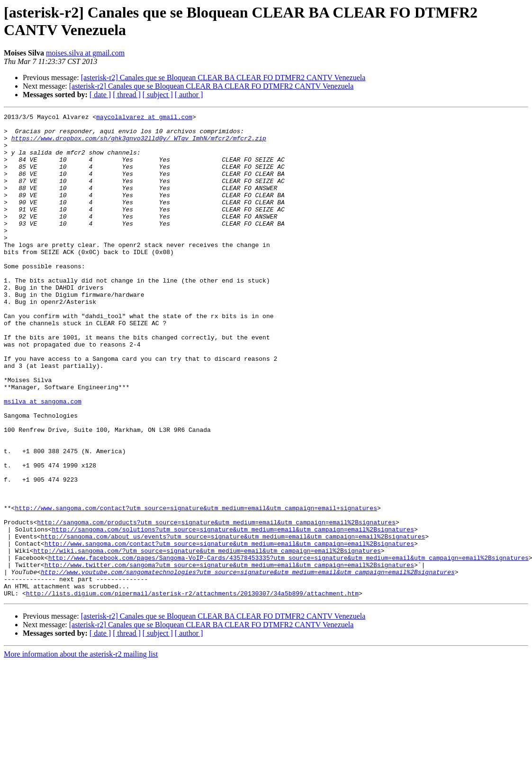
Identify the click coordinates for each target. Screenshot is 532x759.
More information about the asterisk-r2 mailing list (81, 751)
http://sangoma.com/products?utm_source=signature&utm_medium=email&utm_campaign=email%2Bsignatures (216, 604)
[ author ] (189, 95)
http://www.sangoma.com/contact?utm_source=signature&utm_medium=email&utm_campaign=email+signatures (196, 587)
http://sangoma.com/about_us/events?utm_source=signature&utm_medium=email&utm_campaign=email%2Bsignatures (233, 622)
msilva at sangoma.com (43, 459)
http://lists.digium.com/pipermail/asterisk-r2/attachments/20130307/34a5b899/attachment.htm (192, 690)
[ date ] (100, 95)
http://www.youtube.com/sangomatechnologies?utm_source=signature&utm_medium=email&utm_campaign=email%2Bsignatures (248, 664)
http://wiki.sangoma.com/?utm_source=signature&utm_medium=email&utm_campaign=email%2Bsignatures (207, 639)
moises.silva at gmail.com (85, 53)
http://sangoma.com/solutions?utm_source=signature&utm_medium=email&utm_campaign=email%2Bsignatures (233, 613)
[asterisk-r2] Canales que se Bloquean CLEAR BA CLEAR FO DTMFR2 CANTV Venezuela (223, 78)
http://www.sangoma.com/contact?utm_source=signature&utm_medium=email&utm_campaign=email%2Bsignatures (229, 630)
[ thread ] (127, 95)
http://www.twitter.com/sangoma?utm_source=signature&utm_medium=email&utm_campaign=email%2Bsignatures (229, 656)
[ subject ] (158, 95)
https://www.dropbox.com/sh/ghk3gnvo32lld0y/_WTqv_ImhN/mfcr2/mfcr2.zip (139, 144)
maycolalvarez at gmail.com (144, 118)
